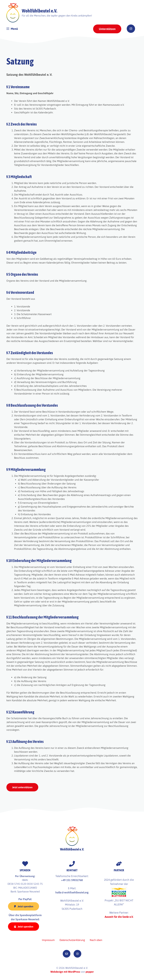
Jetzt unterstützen (22, 787)
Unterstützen (107, 29)
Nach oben (96, 940)
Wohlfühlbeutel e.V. (40, 11)
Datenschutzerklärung (72, 940)
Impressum (48, 940)
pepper (90, 972)
